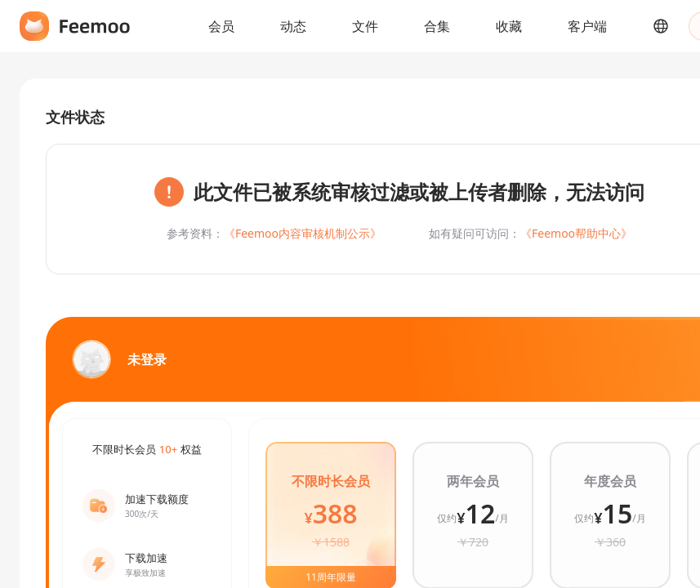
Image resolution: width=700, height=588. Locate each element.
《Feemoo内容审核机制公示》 (303, 233)
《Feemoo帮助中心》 (576, 233)
